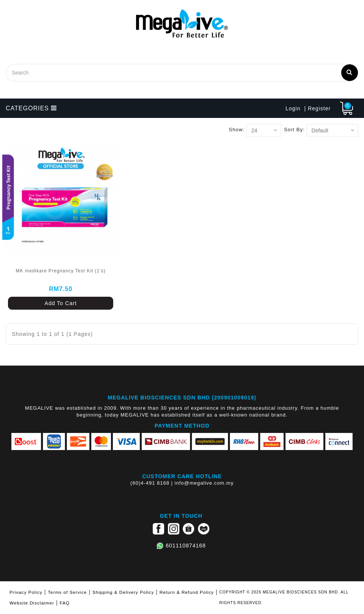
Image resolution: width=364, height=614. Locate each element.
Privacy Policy (26, 592)
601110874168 (186, 546)
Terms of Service (67, 592)
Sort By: (294, 130)
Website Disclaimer (32, 603)
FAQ (65, 603)
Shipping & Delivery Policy (123, 592)
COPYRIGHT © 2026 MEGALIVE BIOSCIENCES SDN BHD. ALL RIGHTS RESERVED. (284, 597)
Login (293, 108)
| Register (318, 108)
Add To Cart (61, 303)
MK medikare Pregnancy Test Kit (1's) (61, 271)
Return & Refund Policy (187, 592)
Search (350, 72)
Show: (237, 130)
